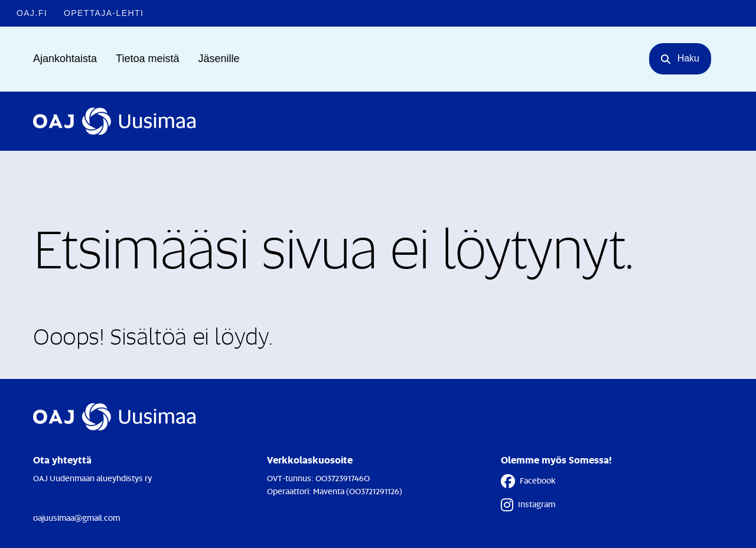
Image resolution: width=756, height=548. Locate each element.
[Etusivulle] (114, 121)
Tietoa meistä (147, 59)
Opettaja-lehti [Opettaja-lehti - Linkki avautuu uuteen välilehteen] (104, 13)
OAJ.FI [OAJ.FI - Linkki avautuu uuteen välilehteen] (32, 13)
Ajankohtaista (65, 59)
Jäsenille (219, 59)
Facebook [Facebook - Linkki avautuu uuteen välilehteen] (528, 481)
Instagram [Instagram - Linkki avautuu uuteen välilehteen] (528, 505)
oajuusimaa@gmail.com (76, 518)
